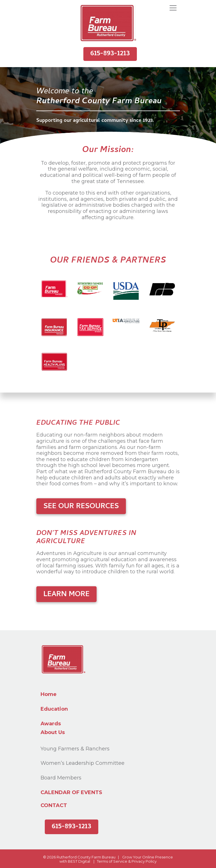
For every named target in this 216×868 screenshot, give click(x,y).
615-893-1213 (110, 54)
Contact (54, 806)
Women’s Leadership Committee (83, 763)
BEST (73, 861)
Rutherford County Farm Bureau (86, 857)
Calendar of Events (71, 793)
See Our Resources (81, 507)
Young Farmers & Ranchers (75, 749)
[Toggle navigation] (173, 8)
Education (54, 709)
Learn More (66, 595)
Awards (51, 724)
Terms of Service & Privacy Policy (127, 861)
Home (49, 694)
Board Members (61, 778)
